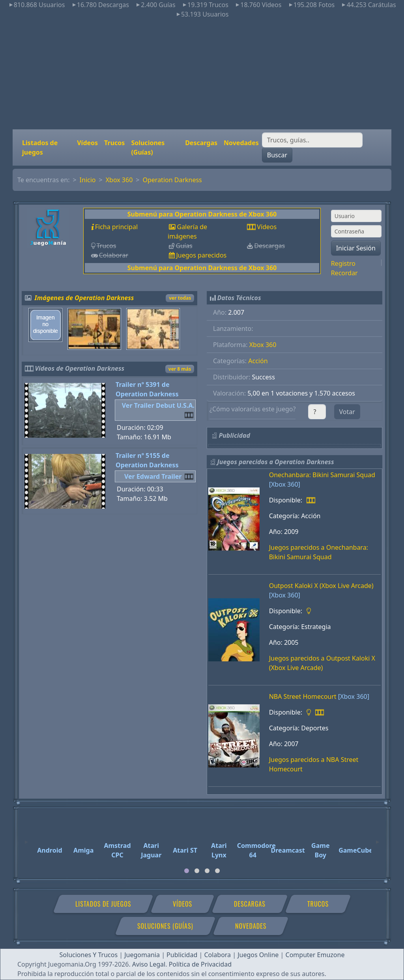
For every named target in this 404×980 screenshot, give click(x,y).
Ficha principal (116, 227)
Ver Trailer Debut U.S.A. (158, 405)
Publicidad (182, 955)
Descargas (201, 143)
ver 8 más (180, 369)
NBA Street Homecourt (303, 696)
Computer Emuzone (315, 955)
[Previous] (26, 838)
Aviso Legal (149, 964)
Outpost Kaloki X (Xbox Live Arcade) (321, 586)
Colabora (217, 955)
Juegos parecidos (201, 255)
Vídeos (87, 143)
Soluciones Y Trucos (89, 955)
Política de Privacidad (200, 964)
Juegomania (142, 955)
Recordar (344, 273)
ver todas (180, 298)
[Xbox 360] (285, 484)
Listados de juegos (40, 147)
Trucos (114, 143)
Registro (343, 263)
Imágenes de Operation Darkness (84, 298)
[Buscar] (312, 140)
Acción (258, 361)
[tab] (187, 871)
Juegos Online (258, 955)
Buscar (277, 155)
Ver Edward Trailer (153, 476)
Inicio (88, 180)
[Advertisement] (202, 74)
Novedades (241, 143)
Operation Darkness (172, 180)
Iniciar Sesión (356, 248)
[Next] (378, 838)
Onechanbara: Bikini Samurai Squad (322, 475)
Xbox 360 (119, 180)
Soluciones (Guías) (148, 147)
